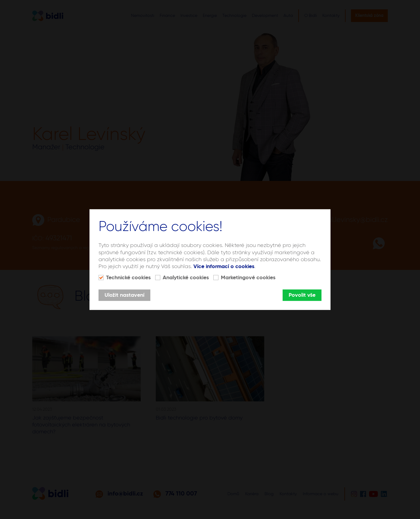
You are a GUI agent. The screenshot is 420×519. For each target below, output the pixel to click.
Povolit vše (302, 295)
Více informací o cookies (224, 267)
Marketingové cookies (248, 278)
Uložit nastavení (124, 295)
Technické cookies (128, 278)
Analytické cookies (186, 278)
